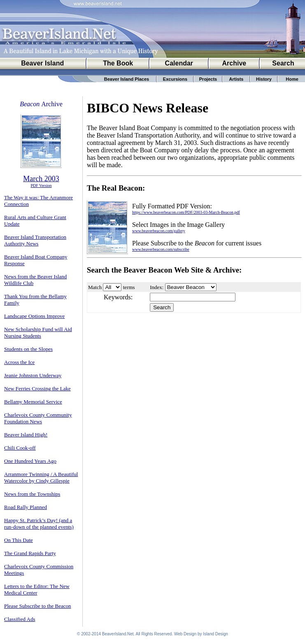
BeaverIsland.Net (118, 634)
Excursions (175, 79)
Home (292, 79)
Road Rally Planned (26, 507)
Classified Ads (20, 619)
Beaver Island (42, 63)
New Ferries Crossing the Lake (37, 388)
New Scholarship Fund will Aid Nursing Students (38, 332)
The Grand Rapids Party (30, 553)
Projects (208, 79)
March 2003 (41, 179)
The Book (118, 63)
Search (283, 63)
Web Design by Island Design (201, 634)
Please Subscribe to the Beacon (37, 606)
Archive (234, 63)
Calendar (179, 63)
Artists (236, 79)
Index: (157, 287)
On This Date (19, 540)
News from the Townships (32, 494)
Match (95, 287)
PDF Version (41, 185)
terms (129, 287)
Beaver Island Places (127, 79)
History (264, 79)
